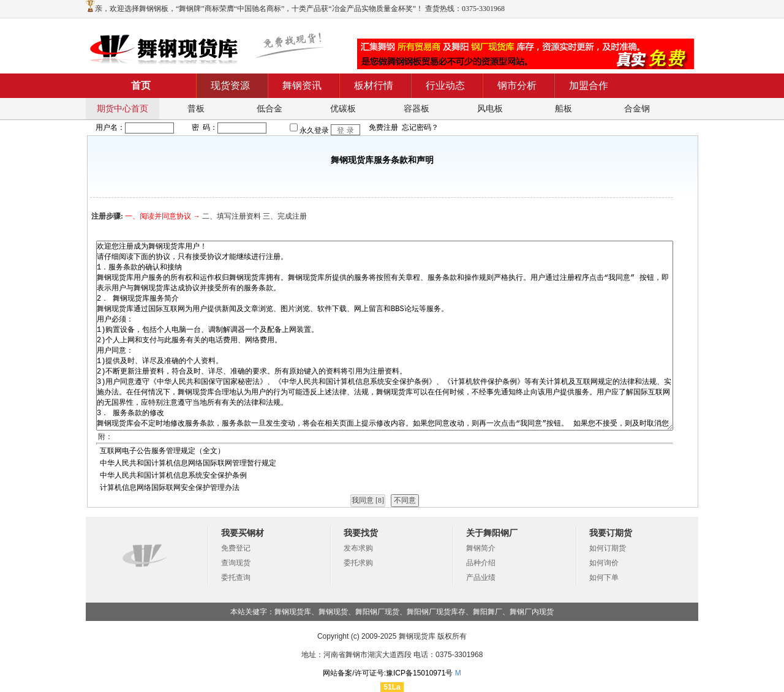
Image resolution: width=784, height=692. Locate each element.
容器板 (417, 109)
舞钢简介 (481, 548)
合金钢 (637, 109)
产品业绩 (481, 577)
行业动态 (445, 85)
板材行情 (374, 85)
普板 (196, 109)
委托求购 (358, 563)
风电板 (490, 109)
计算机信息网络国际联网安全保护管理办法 (170, 487)
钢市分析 (517, 85)
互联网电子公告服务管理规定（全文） (162, 451)
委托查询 (236, 577)
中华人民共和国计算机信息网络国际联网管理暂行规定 (188, 463)
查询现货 (236, 563)
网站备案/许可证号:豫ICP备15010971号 (388, 673)
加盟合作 (589, 85)
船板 (563, 109)
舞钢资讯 (302, 85)
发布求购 (358, 548)
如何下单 (604, 577)
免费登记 (236, 548)
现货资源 (230, 85)
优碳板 (343, 109)
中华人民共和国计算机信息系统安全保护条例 (173, 475)
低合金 (269, 109)
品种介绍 (481, 563)
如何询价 (604, 563)
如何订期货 (608, 548)
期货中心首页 (123, 109)
